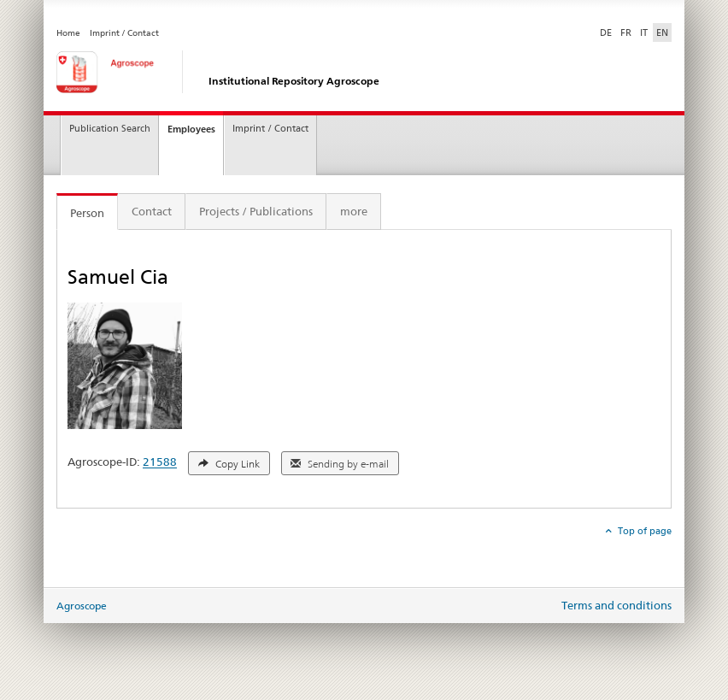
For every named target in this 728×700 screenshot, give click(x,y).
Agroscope (82, 606)
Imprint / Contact (124, 33)
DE (608, 32)
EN (662, 32)
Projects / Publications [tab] (256, 211)
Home (68, 33)
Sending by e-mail (340, 464)
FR (626, 32)
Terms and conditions (616, 605)
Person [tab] (87, 213)
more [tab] (354, 211)
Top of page (643, 531)
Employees (191, 129)
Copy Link (229, 464)
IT (644, 32)
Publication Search (110, 129)
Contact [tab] (152, 211)
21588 (160, 462)
